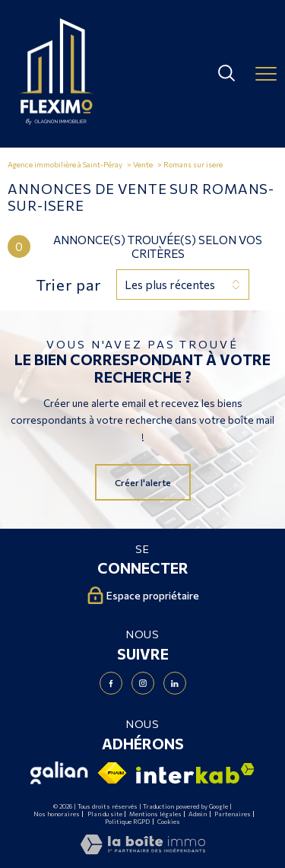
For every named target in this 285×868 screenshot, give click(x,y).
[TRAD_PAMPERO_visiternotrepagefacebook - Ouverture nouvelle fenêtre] (111, 683)
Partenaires (233, 814)
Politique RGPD (127, 822)
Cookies (169, 822)
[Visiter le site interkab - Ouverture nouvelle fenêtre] (195, 773)
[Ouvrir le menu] (266, 74)
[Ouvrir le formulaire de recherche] (226, 74)
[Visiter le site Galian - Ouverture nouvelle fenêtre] (59, 773)
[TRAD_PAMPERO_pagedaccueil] (56, 121)
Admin (198, 814)
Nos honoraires (57, 814)
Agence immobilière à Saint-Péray (65, 164)
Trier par (68, 285)
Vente (143, 164)
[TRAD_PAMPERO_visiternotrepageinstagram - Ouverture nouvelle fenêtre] (143, 683)
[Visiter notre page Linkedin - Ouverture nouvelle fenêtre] (175, 683)
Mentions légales (155, 814)
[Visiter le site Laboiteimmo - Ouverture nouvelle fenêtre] (143, 851)
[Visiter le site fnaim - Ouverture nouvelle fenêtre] (112, 773)
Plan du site (105, 814)
